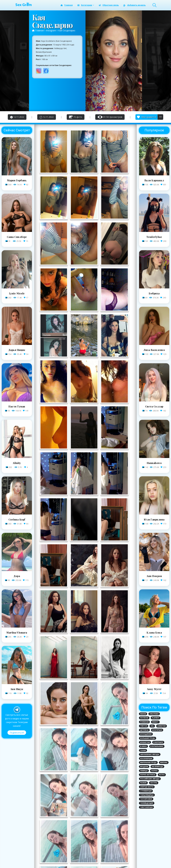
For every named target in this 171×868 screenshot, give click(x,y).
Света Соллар (154, 406)
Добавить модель (134, 5)
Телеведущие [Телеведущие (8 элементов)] (147, 803)
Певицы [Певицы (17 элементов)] (144, 771)
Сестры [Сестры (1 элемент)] (154, 783)
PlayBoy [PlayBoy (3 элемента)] (156, 718)
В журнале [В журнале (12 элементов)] (158, 742)
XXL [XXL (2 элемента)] (152, 726)
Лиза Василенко (154, 350)
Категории (85, 5)
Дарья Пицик (17, 350)
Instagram (51, 30)
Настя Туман (17, 406)
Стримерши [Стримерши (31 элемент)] (146, 791)
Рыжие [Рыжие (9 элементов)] (143, 783)
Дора (17, 576)
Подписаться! (17, 733)
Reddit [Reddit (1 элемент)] (155, 722)
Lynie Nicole (17, 293)
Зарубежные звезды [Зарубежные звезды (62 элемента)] (150, 754)
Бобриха (154, 293)
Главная (66, 5)
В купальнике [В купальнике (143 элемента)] (157, 746)
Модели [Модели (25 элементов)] (144, 767)
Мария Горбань (17, 180)
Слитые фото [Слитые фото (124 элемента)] (147, 787)
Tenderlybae (154, 237)
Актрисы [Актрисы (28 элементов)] (144, 730)
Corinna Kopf (17, 519)
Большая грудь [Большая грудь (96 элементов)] (148, 738)
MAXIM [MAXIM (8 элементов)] (143, 714)
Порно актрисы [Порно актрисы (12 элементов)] (148, 775)
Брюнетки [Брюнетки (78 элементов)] (145, 742)
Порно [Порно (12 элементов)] (154, 771)
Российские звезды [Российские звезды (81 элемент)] (150, 779)
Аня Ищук (17, 689)
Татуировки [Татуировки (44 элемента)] (146, 799)
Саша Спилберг (17, 237)
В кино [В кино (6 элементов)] (143, 746)
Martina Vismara (17, 633)
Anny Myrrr (154, 689)
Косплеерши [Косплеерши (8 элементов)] (146, 758)
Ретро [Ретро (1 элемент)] (162, 775)
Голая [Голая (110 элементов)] (143, 750)
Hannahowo (154, 463)
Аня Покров (154, 576)
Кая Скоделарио (67, 30)
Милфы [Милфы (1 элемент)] (164, 762)
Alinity (17, 463)
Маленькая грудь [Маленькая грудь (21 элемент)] (148, 762)
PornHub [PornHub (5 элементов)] (144, 722)
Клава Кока (154, 633)
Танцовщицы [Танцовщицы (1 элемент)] (147, 795)
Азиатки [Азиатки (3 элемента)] (162, 726)
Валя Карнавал (154, 180)
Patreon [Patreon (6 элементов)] (144, 718)
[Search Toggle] (155, 5)
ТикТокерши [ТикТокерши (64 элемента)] (146, 807)
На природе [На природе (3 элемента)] (157, 767)
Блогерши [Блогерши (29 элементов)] (157, 730)
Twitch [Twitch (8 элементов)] (144, 726)
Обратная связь (109, 5)
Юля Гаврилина (154, 519)
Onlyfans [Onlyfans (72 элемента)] (154, 714)
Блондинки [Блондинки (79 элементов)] (146, 734)
